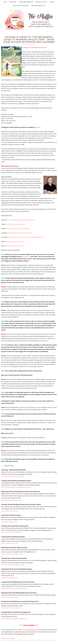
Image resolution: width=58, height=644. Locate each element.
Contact (52, 2)
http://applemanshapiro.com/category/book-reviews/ (16, 487)
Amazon (38, 127)
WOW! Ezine (13, 2)
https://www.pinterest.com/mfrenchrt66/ (18, 229)
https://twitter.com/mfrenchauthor (15, 224)
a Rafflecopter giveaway (8, 638)
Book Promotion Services (21, 6)
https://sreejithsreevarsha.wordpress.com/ (13, 565)
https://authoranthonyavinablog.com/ (12, 532)
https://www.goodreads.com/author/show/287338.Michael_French (26, 237)
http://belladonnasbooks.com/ (10, 511)
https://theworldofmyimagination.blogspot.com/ (15, 619)
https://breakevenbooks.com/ (9, 543)
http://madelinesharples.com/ (9, 578)
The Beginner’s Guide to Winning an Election (34, 48)
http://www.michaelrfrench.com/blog (14, 246)
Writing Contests (41, 2)
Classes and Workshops (26, 2)
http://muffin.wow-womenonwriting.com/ (13, 476)
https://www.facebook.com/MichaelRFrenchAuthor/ (21, 220)
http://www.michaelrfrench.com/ (15, 242)
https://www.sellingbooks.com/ (10, 597)
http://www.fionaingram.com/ (9, 522)
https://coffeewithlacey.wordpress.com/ (12, 554)
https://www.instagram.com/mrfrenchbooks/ (20, 233)
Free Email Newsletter (38, 6)
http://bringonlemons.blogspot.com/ (11, 500)
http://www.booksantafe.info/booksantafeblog (14, 588)
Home (5, 2)
